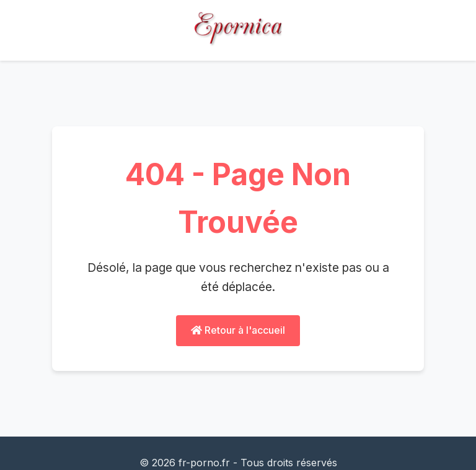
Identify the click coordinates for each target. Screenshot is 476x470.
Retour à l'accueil (238, 330)
